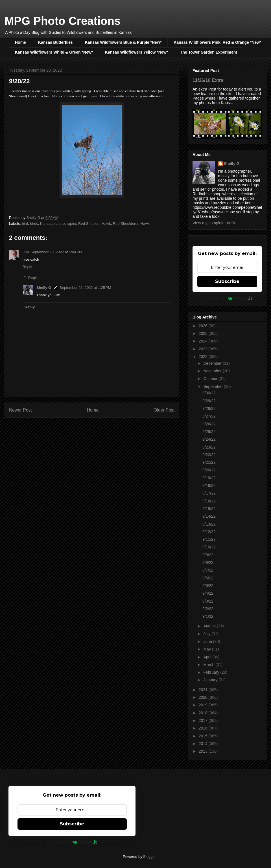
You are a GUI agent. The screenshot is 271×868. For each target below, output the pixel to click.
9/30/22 (209, 393)
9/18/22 (209, 485)
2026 (204, 326)
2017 (204, 720)
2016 (204, 728)
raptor (72, 224)
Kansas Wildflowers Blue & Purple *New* (123, 42)
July (207, 634)
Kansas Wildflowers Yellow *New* (136, 52)
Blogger (149, 857)
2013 (204, 751)
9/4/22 (208, 593)
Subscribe (227, 281)
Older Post (164, 410)
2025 (204, 333)
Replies (34, 277)
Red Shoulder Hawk (95, 224)
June (208, 641)
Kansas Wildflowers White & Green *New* (54, 52)
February (212, 672)
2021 (204, 690)
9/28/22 (209, 408)
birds (34, 224)
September (213, 386)
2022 (204, 357)
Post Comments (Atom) (103, 428)
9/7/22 (208, 570)
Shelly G (44, 288)
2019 (204, 705)
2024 (204, 341)
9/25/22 (209, 432)
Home (20, 42)
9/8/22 (208, 562)
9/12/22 (209, 532)
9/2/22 (208, 609)
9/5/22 (208, 586)
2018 (204, 713)
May (207, 649)
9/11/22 (209, 539)
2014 (204, 744)
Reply (27, 267)
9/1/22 (208, 616)
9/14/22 (209, 516)
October (211, 379)
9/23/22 (209, 447)
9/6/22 (208, 578)
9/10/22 (209, 547)
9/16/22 (209, 501)
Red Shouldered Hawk (131, 224)
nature (60, 224)
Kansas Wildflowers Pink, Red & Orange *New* (217, 42)
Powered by (227, 298)
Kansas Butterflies (55, 42)
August (210, 626)
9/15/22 (209, 509)
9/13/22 (209, 524)
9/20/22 (209, 470)
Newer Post (20, 410)
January (211, 680)
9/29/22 (209, 401)
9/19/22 (209, 478)
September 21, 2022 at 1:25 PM (85, 288)
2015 (204, 736)
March (209, 665)
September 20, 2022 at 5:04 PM (56, 252)
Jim (26, 252)
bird (25, 224)
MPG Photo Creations (63, 21)
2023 (204, 349)
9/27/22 (209, 416)
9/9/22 (208, 555)
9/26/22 (209, 424)
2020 (204, 697)
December (213, 363)
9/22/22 (209, 455)
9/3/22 (208, 601)
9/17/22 (209, 493)
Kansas (46, 224)
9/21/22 (209, 462)
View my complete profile (214, 223)
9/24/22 (209, 439)
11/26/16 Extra (208, 80)
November (213, 371)
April (208, 657)
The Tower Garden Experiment (209, 52)
